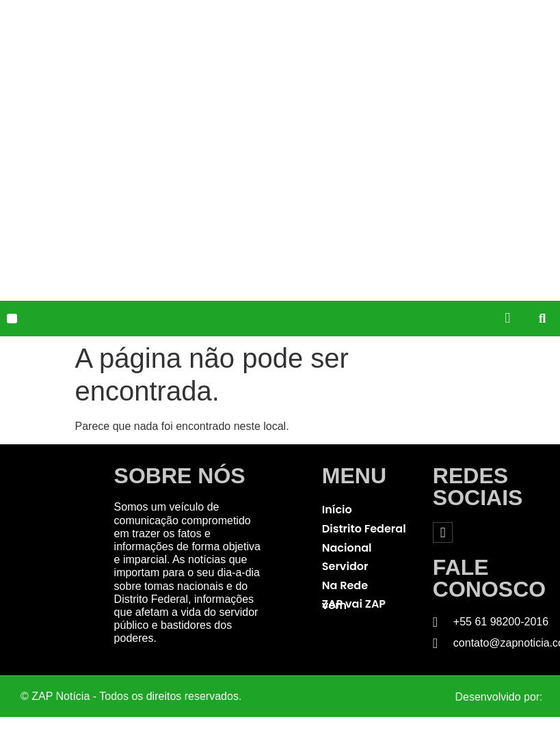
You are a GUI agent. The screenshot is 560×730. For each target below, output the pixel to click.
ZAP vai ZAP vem (354, 605)
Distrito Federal (364, 529)
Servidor (345, 566)
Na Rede (345, 585)
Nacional (347, 548)
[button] (12, 319)
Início (337, 510)
